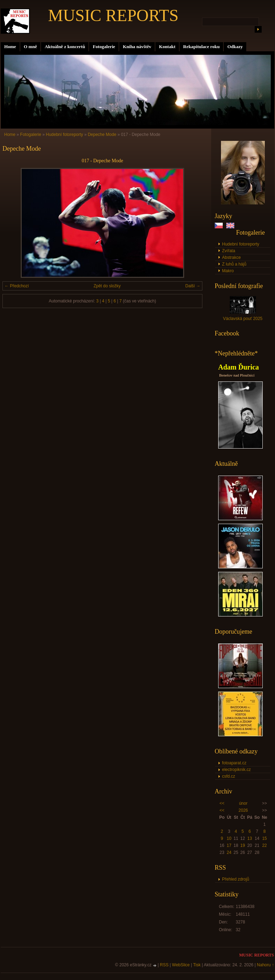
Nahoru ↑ (265, 965)
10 (229, 838)
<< (222, 803)
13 (250, 838)
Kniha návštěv (137, 47)
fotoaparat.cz (234, 763)
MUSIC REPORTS (113, 15)
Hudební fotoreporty (241, 244)
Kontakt (167, 47)
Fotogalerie (104, 47)
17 (229, 845)
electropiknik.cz (236, 770)
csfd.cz (229, 776)
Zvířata (229, 251)
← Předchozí (17, 286)
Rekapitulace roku (201, 47)
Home (10, 47)
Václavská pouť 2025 (243, 319)
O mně (31, 47)
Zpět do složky (107, 286)
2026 (243, 810)
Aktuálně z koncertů (65, 47)
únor (243, 803)
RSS (164, 965)
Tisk (197, 965)
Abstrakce (231, 257)
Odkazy (235, 47)
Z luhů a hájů (234, 264)
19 (243, 845)
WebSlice (181, 965)
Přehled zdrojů (236, 879)
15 (264, 838)
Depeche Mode (102, 135)
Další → (193, 286)
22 (264, 845)
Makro (228, 271)
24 (229, 852)
